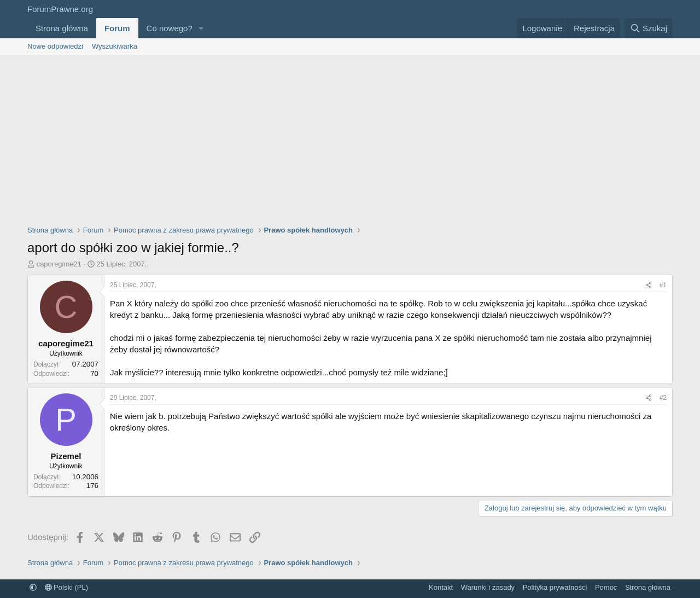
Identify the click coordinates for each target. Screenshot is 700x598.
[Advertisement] (350, 137)
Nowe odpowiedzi (55, 46)
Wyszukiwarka (115, 46)
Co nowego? (170, 28)
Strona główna (62, 28)
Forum (117, 28)
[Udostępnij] (649, 285)
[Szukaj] (649, 28)
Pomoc (606, 587)
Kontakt (441, 587)
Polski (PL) (66, 587)
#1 (663, 285)
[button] (201, 28)
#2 (663, 398)
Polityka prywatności (555, 587)
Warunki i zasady (488, 587)
